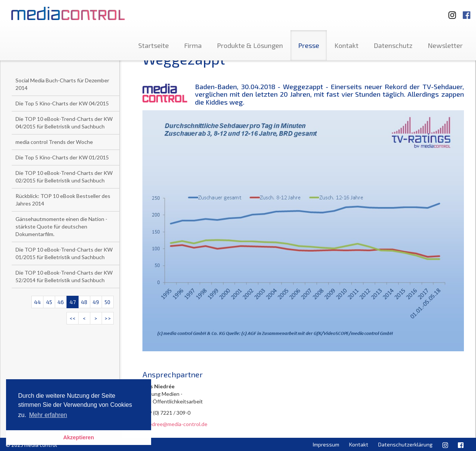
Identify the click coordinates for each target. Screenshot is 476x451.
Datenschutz (393, 45)
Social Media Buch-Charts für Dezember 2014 (62, 84)
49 (96, 302)
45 (49, 302)
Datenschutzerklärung (405, 444)
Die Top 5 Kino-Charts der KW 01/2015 (62, 157)
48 (84, 302)
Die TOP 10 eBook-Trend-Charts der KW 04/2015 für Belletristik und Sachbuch (64, 123)
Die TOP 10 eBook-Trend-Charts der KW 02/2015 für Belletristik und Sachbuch (64, 177)
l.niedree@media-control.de (175, 424)
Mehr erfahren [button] (48, 415)
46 (61, 302)
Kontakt (346, 45)
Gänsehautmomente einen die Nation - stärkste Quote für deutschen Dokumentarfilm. (61, 226)
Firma (193, 45)
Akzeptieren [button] (79, 437)
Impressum (326, 444)
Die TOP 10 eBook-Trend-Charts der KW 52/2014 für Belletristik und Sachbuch (64, 276)
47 (73, 302)
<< (73, 318)
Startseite (154, 45)
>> (108, 318)
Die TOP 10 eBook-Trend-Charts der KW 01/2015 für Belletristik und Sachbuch (64, 253)
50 (107, 302)
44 (37, 302)
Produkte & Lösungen (250, 45)
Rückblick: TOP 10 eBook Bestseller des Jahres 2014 (63, 200)
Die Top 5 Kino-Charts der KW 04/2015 (62, 103)
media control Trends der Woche (54, 142)
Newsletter (445, 45)
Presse (309, 45)
